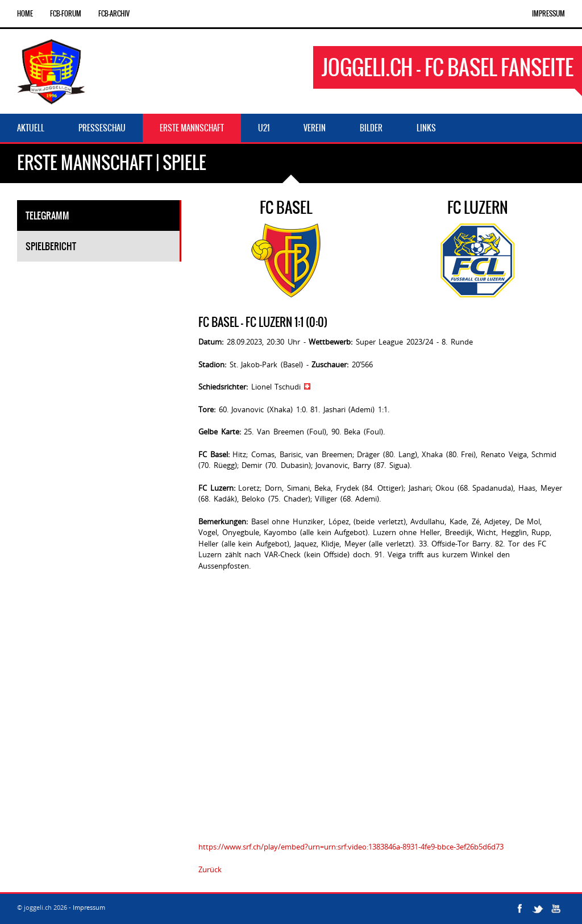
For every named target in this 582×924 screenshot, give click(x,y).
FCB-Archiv (114, 14)
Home (25, 14)
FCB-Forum (66, 14)
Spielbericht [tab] (51, 246)
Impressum (548, 14)
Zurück (210, 869)
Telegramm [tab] (47, 216)
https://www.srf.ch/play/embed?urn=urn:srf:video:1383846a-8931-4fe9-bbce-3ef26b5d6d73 (351, 847)
